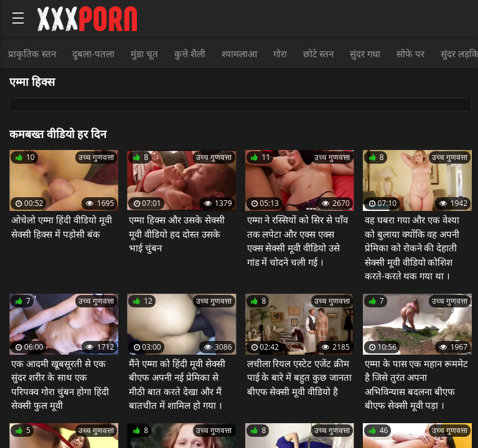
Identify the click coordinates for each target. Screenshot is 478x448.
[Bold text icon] (18, 18)
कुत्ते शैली (190, 54)
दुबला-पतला (93, 54)
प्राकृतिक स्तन (32, 54)
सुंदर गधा (365, 54)
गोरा (280, 54)
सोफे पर (410, 54)
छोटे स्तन (319, 54)
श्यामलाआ (239, 54)
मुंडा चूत (144, 54)
